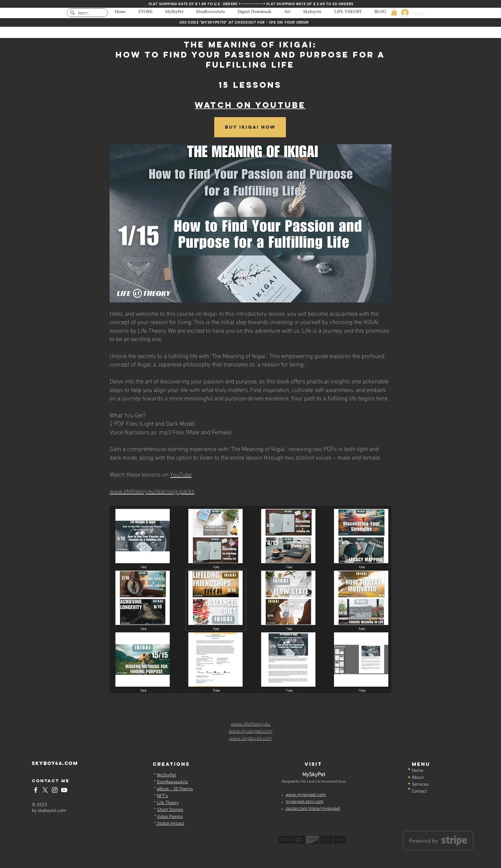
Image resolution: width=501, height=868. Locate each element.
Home (418, 771)
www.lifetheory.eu (251, 723)
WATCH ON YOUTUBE (250, 105)
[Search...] (87, 13)
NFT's (162, 796)
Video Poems (170, 817)
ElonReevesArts (173, 782)
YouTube (181, 474)
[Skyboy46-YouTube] (64, 790)
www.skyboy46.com (251, 737)
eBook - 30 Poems (175, 789)
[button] (394, 12)
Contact (419, 791)
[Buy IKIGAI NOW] (250, 127)
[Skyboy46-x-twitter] (45, 790)
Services (420, 785)
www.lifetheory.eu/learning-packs (152, 490)
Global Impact (170, 824)
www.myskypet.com (251, 730)
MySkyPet (167, 775)
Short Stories (170, 810)
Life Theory (168, 803)
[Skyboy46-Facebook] (36, 790)
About (418, 778)
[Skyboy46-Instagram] (55, 790)
